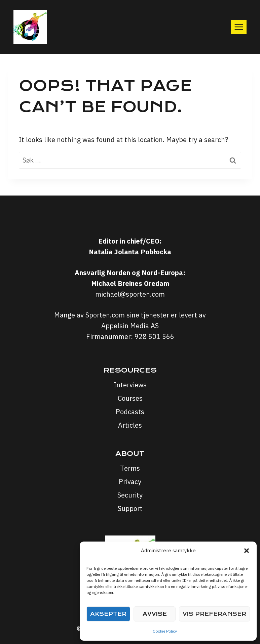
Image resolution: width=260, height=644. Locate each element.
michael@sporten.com (130, 294)
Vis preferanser (214, 614)
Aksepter (108, 614)
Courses (130, 398)
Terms (130, 468)
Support (130, 508)
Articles (130, 425)
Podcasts (130, 412)
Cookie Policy (165, 631)
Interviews (130, 385)
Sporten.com (106, 315)
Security (130, 495)
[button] (247, 551)
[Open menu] (239, 27)
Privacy (130, 482)
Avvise (155, 614)
